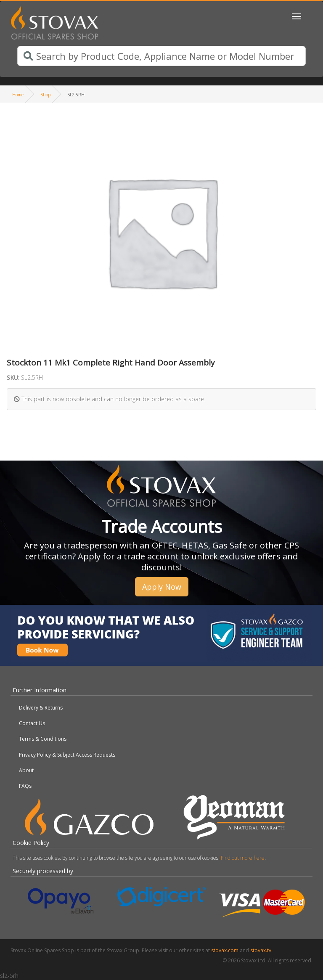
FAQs (25, 786)
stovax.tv (261, 950)
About (26, 770)
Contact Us (32, 723)
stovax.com (225, 950)
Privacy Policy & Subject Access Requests (67, 755)
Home (18, 95)
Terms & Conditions (43, 739)
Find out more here (243, 858)
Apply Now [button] (162, 587)
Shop (45, 95)
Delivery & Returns (41, 708)
